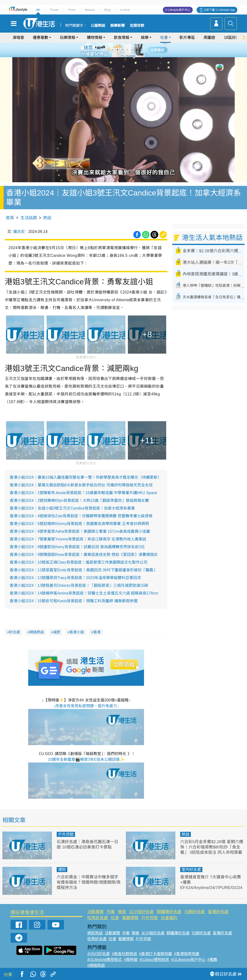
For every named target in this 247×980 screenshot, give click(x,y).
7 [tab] (122, 56)
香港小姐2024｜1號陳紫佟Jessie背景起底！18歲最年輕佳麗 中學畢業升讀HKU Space (83, 493)
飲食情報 (122, 38)
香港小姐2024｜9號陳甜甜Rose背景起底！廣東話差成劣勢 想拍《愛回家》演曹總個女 (84, 555)
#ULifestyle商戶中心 (188, 960)
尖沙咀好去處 (141, 912)
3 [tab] (122, 50)
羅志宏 (19, 232)
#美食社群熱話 (124, 954)
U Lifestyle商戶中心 (178, 10)
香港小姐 (77, 632)
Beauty (90, 10)
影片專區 (187, 38)
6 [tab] (137, 50)
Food (72, 10)
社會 (164, 38)
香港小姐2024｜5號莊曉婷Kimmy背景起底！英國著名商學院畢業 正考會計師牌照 (79, 524)
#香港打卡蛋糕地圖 (155, 954)
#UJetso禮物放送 (154, 960)
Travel (54, 10)
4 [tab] (127, 50)
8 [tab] (127, 56)
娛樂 (145, 38)
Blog (107, 10)
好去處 (15, 632)
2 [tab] (117, 50)
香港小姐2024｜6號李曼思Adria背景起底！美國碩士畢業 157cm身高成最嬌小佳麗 (80, 531)
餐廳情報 (130, 918)
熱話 (47, 218)
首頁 (10, 218)
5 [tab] (132, 50)
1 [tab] (113, 50)
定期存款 (137, 26)
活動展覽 (96, 912)
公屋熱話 (98, 26)
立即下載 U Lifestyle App (219, 10)
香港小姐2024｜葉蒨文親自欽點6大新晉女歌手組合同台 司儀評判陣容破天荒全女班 (81, 485)
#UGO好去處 (99, 954)
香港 (97, 632)
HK (38, 10)
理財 (62, 870)
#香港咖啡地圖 (187, 954)
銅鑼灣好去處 (169, 912)
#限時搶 (131, 960)
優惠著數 (41, 38)
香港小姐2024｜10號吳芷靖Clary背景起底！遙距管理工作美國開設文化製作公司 (79, 562)
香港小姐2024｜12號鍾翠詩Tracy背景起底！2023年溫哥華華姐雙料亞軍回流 (75, 578)
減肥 (57, 632)
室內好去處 (191, 870)
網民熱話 (95, 933)
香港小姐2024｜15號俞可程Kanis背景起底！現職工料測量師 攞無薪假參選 (74, 601)
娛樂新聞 (117, 26)
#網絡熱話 (96, 965)
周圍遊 (209, 38)
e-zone (125, 10)
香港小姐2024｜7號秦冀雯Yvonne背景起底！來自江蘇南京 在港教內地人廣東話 (78, 539)
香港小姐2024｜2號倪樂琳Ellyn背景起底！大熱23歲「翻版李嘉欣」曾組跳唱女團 (79, 500)
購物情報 (95, 38)
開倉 (122, 912)
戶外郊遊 (66, 834)
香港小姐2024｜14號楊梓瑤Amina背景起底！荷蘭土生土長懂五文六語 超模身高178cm (84, 593)
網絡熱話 (37, 632)
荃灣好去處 (218, 912)
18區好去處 (234, 38)
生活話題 (29, 218)
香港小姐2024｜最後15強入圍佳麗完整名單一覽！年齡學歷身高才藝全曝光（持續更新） (86, 477)
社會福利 (169, 918)
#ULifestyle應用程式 (105, 960)
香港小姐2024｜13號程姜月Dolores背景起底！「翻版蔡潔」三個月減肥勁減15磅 (79, 585)
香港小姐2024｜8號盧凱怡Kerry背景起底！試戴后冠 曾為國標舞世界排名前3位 (77, 547)
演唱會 (18, 38)
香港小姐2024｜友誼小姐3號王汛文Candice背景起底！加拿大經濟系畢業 (72, 508)
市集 (111, 912)
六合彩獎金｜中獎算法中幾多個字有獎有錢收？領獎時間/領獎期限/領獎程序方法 (89, 882)
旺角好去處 (98, 918)
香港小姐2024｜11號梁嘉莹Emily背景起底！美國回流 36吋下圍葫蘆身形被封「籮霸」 (83, 570)
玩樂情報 (68, 38)
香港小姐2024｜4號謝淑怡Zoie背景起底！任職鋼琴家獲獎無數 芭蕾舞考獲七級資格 (81, 516)
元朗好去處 (195, 912)
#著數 (212, 960)
